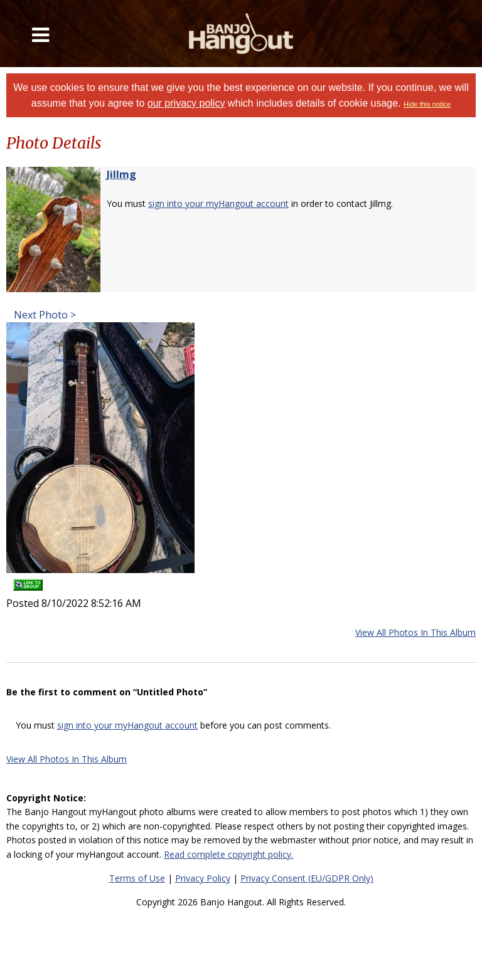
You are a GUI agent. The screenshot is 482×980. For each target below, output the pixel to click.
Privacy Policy (203, 878)
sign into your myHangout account (218, 203)
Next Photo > (44, 315)
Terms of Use (137, 878)
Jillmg (121, 174)
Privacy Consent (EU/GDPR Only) (307, 878)
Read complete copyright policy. (228, 854)
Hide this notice (427, 104)
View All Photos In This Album (415, 632)
